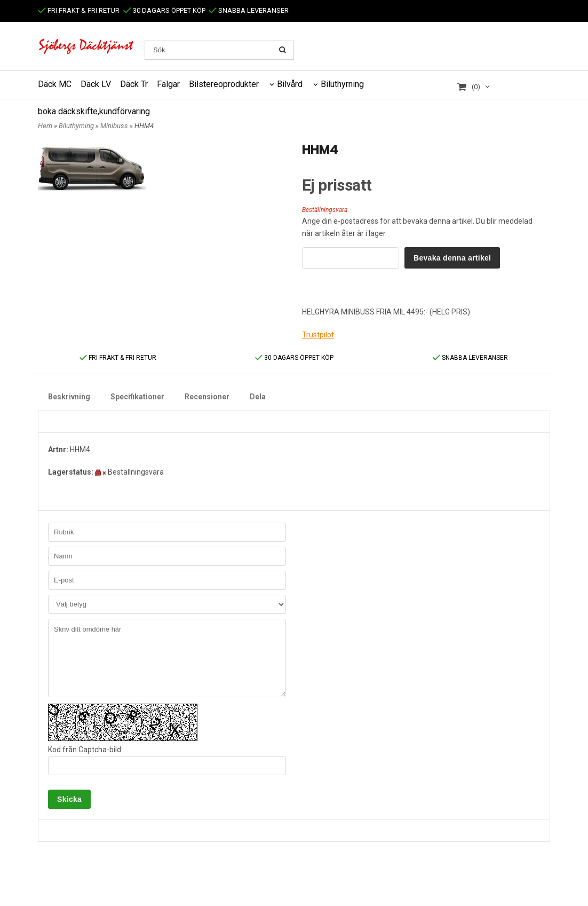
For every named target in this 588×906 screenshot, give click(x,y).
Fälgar (168, 84)
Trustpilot (318, 335)
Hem (45, 126)
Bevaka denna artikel (452, 258)
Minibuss (115, 126)
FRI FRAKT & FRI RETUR (79, 10)
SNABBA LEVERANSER (249, 10)
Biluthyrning (342, 84)
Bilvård (290, 84)
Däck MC (55, 84)
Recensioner (207, 397)
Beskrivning (69, 397)
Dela (258, 397)
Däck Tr (134, 84)
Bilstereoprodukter (224, 84)
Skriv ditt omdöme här (167, 658)
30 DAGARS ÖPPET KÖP (164, 10)
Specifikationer (137, 397)
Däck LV (96, 84)
